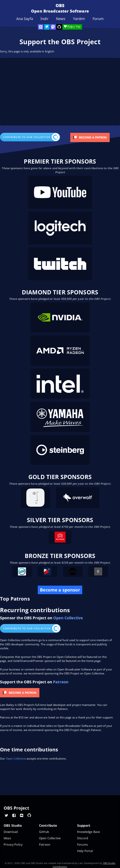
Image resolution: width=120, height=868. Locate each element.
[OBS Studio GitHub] (59, 27)
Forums (83, 845)
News (61, 19)
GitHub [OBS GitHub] (44, 832)
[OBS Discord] (41, 27)
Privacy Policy (13, 845)
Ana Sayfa (25, 19)
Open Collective (68, 618)
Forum (98, 19)
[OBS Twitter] (47, 27)
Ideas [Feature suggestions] (7, 838)
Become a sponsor (60, 590)
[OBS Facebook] (14, 815)
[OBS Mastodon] (53, 27)
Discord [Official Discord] (83, 838)
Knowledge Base (89, 832)
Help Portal (85, 851)
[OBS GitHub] (29, 815)
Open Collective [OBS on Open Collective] (50, 838)
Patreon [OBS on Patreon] (45, 845)
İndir (44, 19)
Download (11, 832)
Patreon (61, 682)
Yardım (79, 19)
